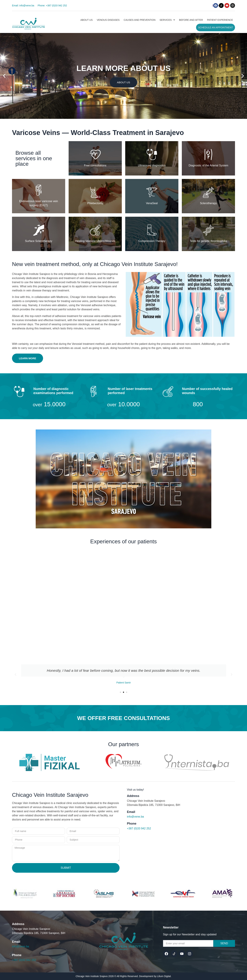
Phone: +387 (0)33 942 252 (52, 5)
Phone (132, 824)
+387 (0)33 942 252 (139, 828)
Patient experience (220, 20)
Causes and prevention (140, 20)
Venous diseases (108, 20)
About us (87, 20)
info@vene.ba (135, 817)
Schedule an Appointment (216, 27)
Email (131, 812)
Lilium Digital (164, 976)
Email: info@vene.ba (23, 5)
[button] (200, 5)
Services (167, 20)
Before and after (191, 20)
